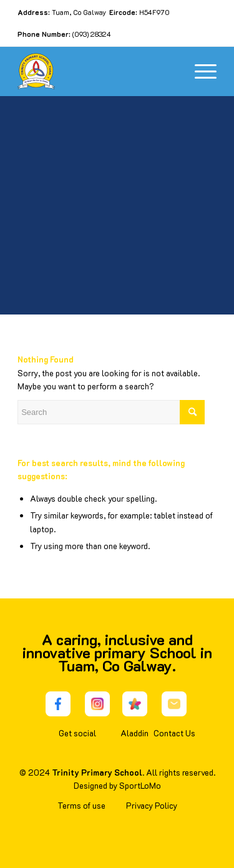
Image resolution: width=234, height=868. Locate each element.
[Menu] (199, 71)
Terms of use (81, 805)
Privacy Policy (152, 805)
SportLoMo (140, 785)
